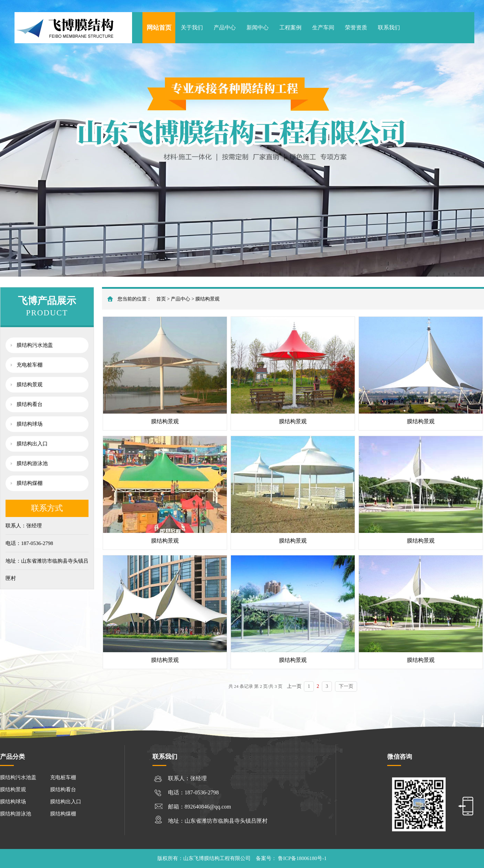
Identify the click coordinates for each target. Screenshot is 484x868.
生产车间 (323, 27)
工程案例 (290, 27)
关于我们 (192, 27)
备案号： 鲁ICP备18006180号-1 (291, 858)
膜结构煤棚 (30, 483)
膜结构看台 (30, 404)
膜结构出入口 (32, 444)
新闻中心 (258, 27)
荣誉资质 (356, 27)
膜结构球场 (30, 424)
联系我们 (389, 27)
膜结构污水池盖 (35, 345)
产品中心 (225, 27)
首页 (161, 299)
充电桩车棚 (30, 365)
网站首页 (159, 28)
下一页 (346, 686)
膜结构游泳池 (32, 463)
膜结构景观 (30, 385)
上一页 (294, 686)
